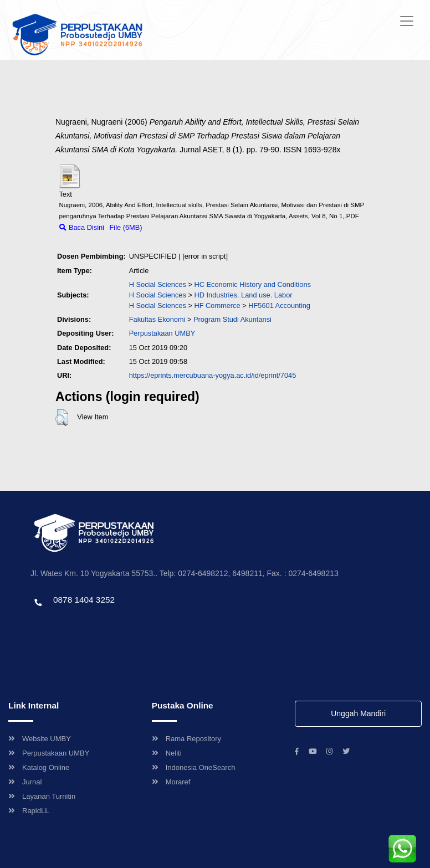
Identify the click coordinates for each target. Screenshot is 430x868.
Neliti (167, 753)
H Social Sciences (158, 284)
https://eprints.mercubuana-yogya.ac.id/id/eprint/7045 (213, 375)
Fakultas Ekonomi (157, 319)
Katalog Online (39, 767)
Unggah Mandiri (358, 713)
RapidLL (29, 811)
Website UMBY (40, 739)
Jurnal (25, 782)
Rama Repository (186, 739)
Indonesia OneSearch (194, 767)
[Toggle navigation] (407, 21)
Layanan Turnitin (42, 796)
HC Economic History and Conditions (252, 284)
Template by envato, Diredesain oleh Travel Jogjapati (114, 623)
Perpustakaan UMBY (49, 753)
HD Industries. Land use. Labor (243, 295)
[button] (62, 418)
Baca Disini (82, 227)
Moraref (171, 782)
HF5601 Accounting (279, 305)
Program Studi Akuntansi (232, 319)
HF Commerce (217, 305)
